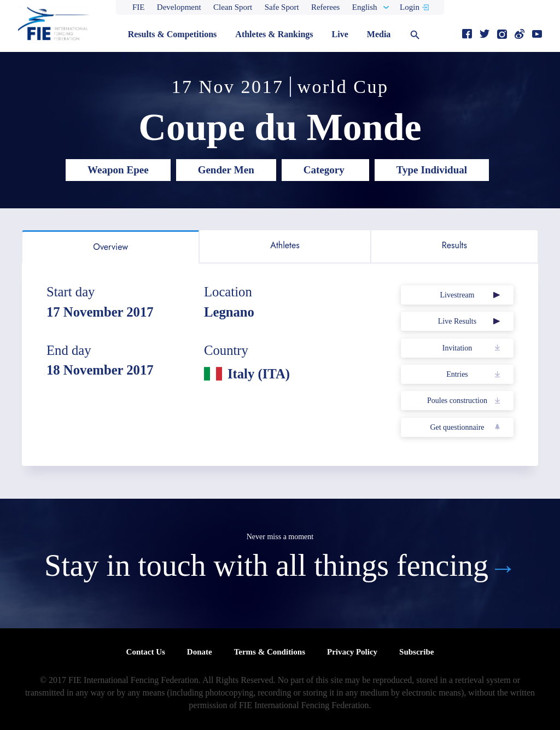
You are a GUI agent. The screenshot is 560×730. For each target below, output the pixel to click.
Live (340, 34)
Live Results (457, 321)
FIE (139, 7)
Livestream (457, 295)
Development (179, 7)
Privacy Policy (352, 652)
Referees (325, 7)
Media (379, 34)
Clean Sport (233, 7)
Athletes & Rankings (274, 34)
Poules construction (457, 401)
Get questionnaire (457, 427)
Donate (200, 652)
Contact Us (146, 652)
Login (410, 7)
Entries (457, 374)
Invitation (457, 348)
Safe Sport (282, 7)
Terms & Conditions (270, 652)
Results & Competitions (173, 34)
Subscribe (416, 652)
